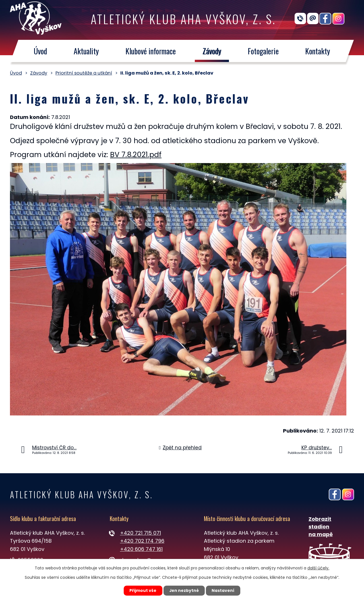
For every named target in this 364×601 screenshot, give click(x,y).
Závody (212, 51)
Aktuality (86, 51)
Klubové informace (151, 51)
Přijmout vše (143, 590)
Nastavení (224, 590)
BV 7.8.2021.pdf (136, 155)
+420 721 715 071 (140, 533)
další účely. (318, 568)
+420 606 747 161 (141, 549)
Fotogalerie (263, 51)
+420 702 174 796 (142, 541)
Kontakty (318, 51)
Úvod (40, 51)
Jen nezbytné (184, 590)
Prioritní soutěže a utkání (84, 73)
